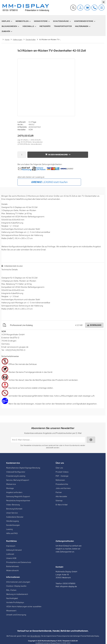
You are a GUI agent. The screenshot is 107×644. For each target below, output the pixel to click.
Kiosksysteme (42, 21)
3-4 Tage (32, 122)
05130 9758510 (69, 583)
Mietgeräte (45, 26)
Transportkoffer (63, 26)
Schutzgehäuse (62, 21)
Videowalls (29, 26)
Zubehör (7, 31)
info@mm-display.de (68, 586)
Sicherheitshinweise (10, 356)
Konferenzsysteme (85, 21)
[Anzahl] (22, 155)
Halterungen (83, 26)
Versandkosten (35, 636)
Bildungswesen (10, 26)
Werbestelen (23, 21)
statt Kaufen (49, 182)
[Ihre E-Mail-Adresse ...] (48, 440)
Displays (7, 21)
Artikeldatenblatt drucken (14, 266)
